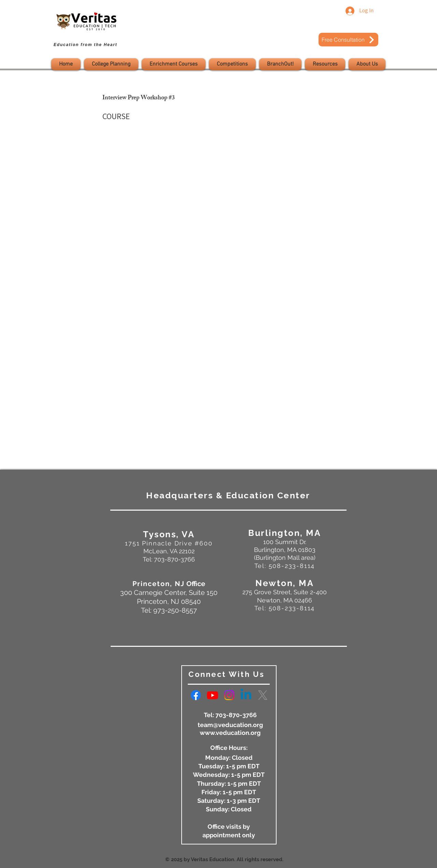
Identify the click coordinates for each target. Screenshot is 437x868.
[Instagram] (229, 695)
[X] (263, 695)
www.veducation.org (230, 733)
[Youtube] (213, 695)
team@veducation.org (230, 725)
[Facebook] (196, 695)
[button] (111, 64)
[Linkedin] (246, 695)
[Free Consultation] (348, 40)
